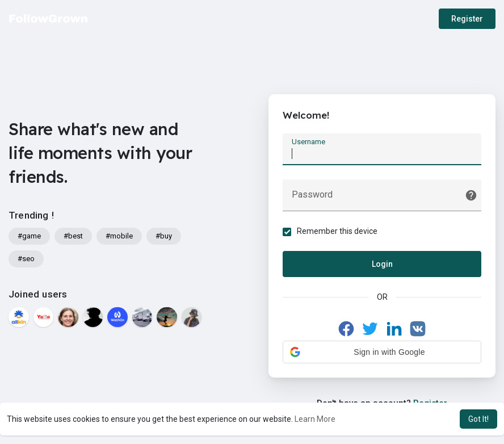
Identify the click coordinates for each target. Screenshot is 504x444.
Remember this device (337, 231)
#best (73, 236)
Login (382, 264)
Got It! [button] (478, 419)
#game (29, 236)
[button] (382, 352)
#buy (164, 236)
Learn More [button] (315, 419)
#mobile (119, 236)
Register (467, 19)
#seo (26, 259)
